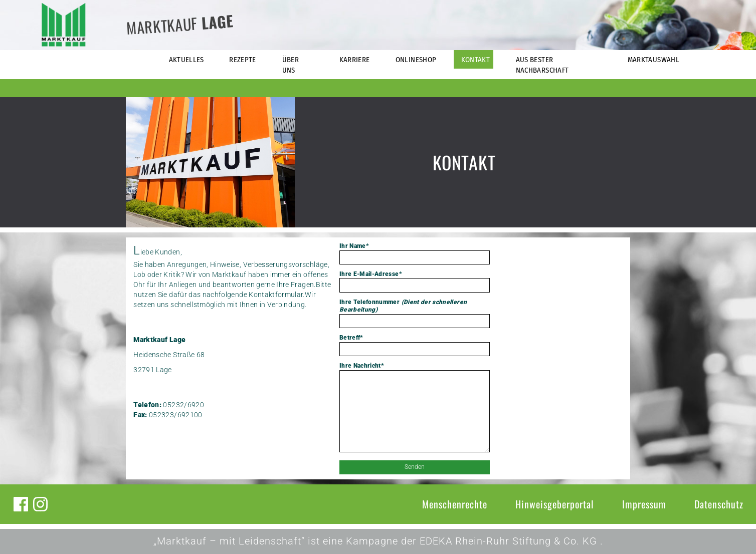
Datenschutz (719, 504)
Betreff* (415, 345)
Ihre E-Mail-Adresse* (415, 282)
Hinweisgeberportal (555, 504)
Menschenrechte (455, 504)
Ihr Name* (415, 253)
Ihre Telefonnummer (415, 313)
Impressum (644, 504)
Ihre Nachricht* (415, 408)
